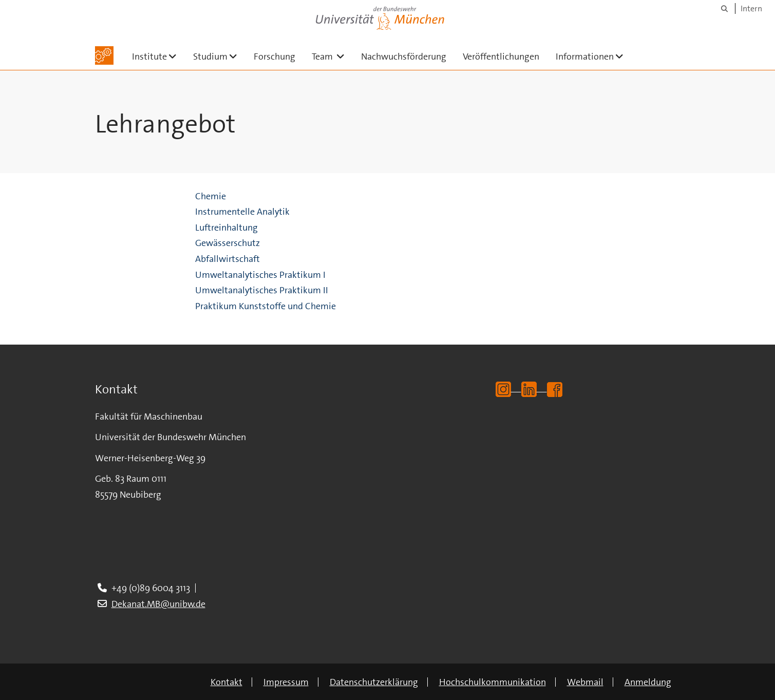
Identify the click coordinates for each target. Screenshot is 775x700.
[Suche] (724, 8)
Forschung (275, 56)
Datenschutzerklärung (374, 682)
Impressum (286, 682)
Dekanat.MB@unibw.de (158, 604)
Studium (219, 56)
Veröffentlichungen (501, 56)
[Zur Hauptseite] (104, 55)
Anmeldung (648, 682)
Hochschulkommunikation (493, 682)
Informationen (594, 56)
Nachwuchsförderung (404, 56)
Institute (158, 56)
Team (332, 56)
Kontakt (226, 682)
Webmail (585, 682)
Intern (751, 8)
